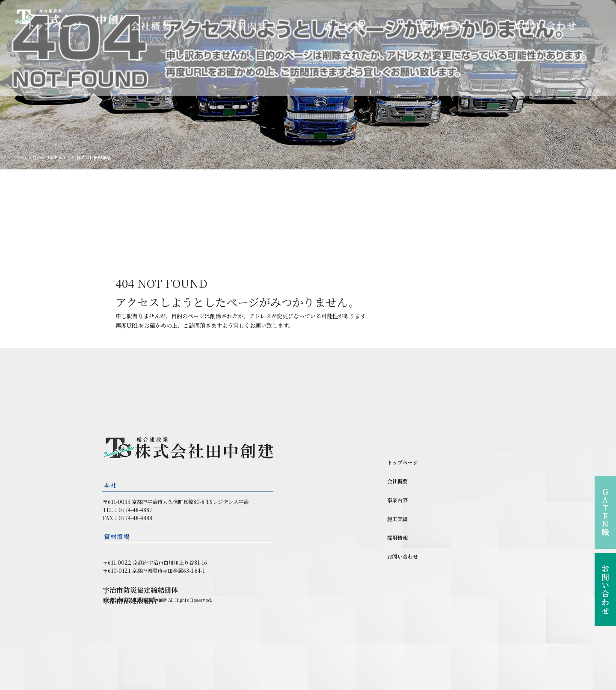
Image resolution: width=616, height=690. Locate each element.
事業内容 (247, 32)
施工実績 (343, 32)
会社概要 (151, 32)
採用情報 (440, 32)
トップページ (55, 32)
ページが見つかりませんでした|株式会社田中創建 (63, 157)
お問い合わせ (545, 32)
